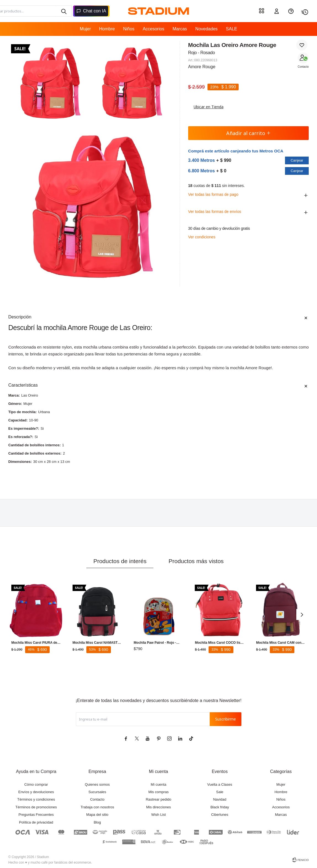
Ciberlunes (220, 815)
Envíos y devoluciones (36, 792)
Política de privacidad (36, 822)
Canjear (297, 160)
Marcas (180, 29)
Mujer (85, 29)
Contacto (303, 67)
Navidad (220, 799)
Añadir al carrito (248, 133)
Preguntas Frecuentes (36, 815)
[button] (63, 11)
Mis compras (159, 792)
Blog (97, 822)
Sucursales (97, 792)
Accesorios (153, 29)
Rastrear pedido (159, 799)
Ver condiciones (202, 237)
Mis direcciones (159, 807)
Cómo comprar (36, 784)
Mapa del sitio (97, 815)
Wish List (159, 815)
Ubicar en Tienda (206, 107)
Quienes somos (97, 784)
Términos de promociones (36, 807)
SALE (232, 29)
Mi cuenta (158, 784)
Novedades (207, 29)
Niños (129, 29)
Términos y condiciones (36, 799)
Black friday (220, 807)
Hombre (107, 29)
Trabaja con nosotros (97, 807)
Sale (220, 792)
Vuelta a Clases (220, 784)
